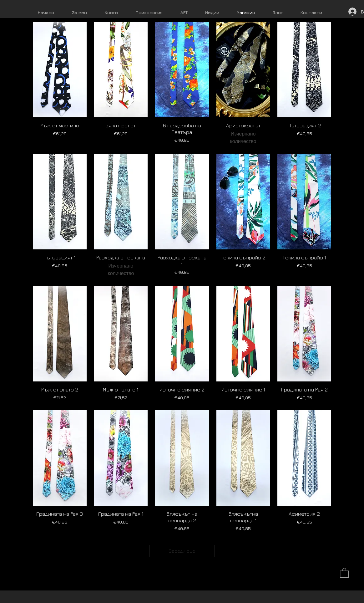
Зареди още (182, 551)
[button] (344, 572)
